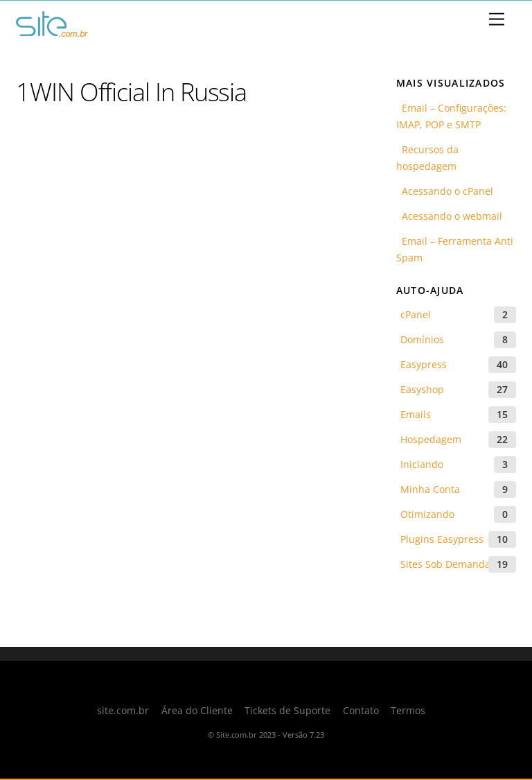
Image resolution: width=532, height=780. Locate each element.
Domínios (422, 339)
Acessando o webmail (449, 216)
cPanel (416, 314)
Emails (416, 414)
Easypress (424, 364)
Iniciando (422, 464)
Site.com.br (237, 735)
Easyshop (422, 389)
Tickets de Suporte (287, 711)
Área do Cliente (197, 711)
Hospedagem (431, 439)
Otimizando (427, 514)
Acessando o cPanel (445, 191)
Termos (408, 711)
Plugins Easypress (442, 539)
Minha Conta (430, 489)
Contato (361, 711)
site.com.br (123, 711)
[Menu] (497, 20)
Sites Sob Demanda (445, 564)
